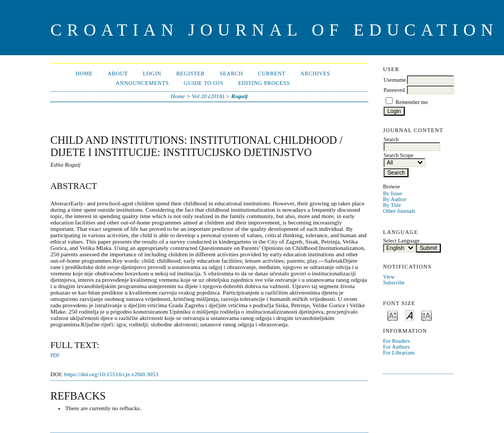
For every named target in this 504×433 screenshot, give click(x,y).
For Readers (397, 341)
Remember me (412, 102)
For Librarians (399, 353)
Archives (315, 73)
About (118, 73)
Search (231, 73)
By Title (392, 205)
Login (152, 73)
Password (394, 90)
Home (84, 73)
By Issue (393, 193)
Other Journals (399, 211)
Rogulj (240, 96)
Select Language (401, 241)
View (389, 277)
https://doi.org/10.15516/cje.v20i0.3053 (111, 374)
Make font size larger (427, 315)
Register (190, 73)
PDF (55, 356)
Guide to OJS (203, 83)
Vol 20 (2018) (208, 96)
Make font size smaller (393, 315)
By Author (395, 199)
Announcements (142, 83)
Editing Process (264, 83)
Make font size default (410, 315)
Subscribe (394, 283)
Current (272, 73)
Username (395, 80)
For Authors (396, 347)
